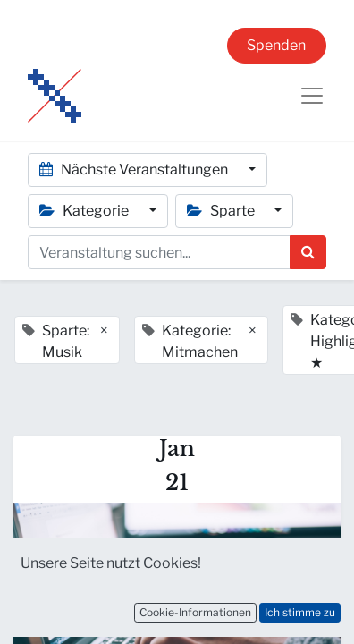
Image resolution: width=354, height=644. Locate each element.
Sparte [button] (222, 211)
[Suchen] (308, 252)
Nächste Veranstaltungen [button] (135, 169)
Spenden (276, 45)
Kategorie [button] (85, 211)
